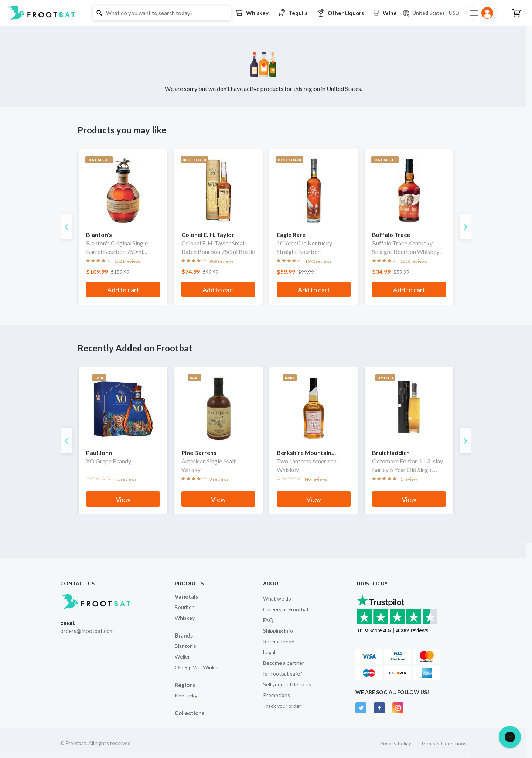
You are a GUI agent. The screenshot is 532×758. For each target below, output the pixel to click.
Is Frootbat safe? (283, 674)
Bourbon (185, 607)
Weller (182, 657)
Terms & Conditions (444, 743)
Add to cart (123, 290)
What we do (277, 599)
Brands (184, 635)
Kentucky (186, 695)
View (123, 499)
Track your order (282, 706)
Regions (185, 685)
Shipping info (278, 631)
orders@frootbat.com (87, 631)
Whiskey (185, 618)
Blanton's (185, 646)
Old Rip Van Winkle (197, 667)
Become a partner (284, 663)
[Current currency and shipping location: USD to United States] (431, 13)
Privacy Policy (395, 743)
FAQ (268, 620)
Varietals (186, 596)
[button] (266, 13)
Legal (269, 652)
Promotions (277, 695)
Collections (190, 713)
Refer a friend (279, 641)
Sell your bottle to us (287, 684)
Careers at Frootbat (286, 609)
